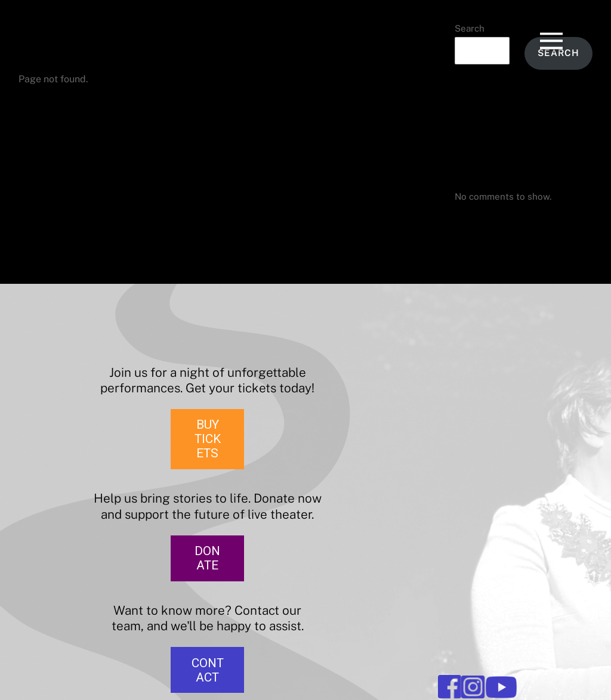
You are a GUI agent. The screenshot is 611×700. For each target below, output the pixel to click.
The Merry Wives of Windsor (515, 121)
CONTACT (208, 670)
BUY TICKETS (208, 439)
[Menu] (551, 30)
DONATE (207, 558)
